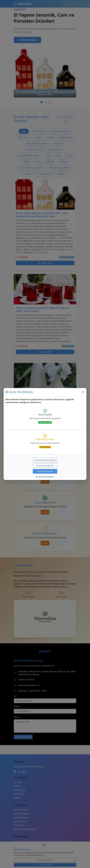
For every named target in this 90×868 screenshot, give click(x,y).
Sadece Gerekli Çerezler (45, 460)
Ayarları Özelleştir (45, 477)
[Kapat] (83, 392)
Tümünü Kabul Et (45, 471)
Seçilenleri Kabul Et (45, 466)
